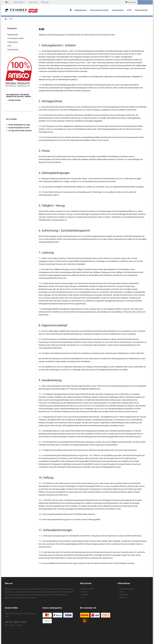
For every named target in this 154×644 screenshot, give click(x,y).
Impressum (123, 597)
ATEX (9, 46)
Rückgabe (85, 595)
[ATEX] (129, 10)
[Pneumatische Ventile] (99, 10)
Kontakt (84, 592)
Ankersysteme (13, 42)
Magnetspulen (13, 35)
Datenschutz (124, 595)
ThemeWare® (98, 639)
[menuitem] (145, 2)
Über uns (122, 592)
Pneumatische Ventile (15, 38)
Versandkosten (74, 637)
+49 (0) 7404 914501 (16, 622)
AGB (83, 597)
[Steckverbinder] (141, 10)
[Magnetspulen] (81, 10)
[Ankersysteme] (118, 10)
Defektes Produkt (88, 589)
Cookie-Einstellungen (127, 589)
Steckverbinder (13, 50)
